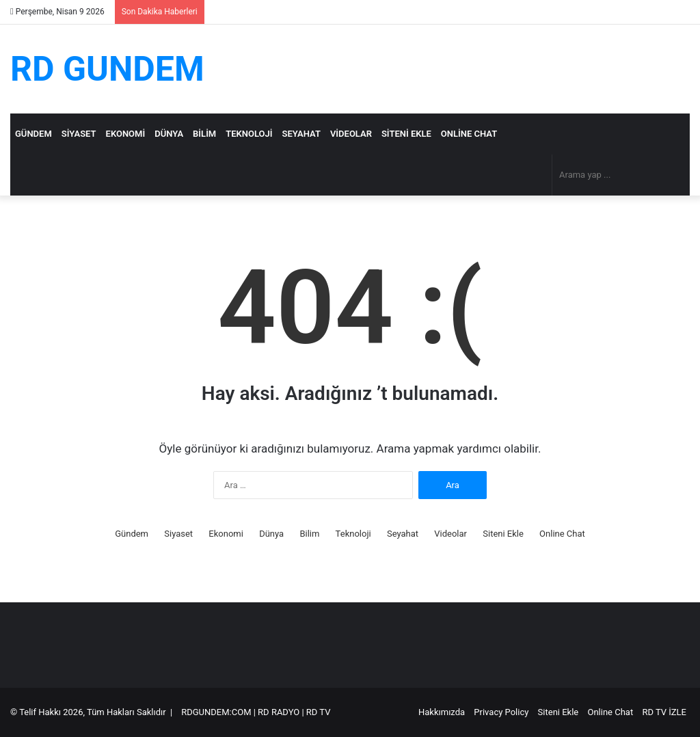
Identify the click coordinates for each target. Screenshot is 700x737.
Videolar (351, 134)
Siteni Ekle (406, 134)
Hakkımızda (442, 712)
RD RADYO (279, 712)
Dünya (169, 134)
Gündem (33, 134)
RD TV (319, 712)
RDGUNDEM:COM (216, 712)
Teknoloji (249, 134)
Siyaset (79, 134)
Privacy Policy (501, 712)
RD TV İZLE (664, 712)
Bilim (204, 134)
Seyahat (301, 134)
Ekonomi (126, 134)
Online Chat (469, 134)
